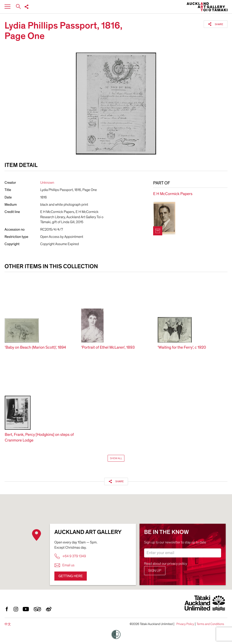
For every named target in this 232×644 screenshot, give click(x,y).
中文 (8, 624)
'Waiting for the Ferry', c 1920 (182, 348)
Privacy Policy (185, 624)
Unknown (47, 183)
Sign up (155, 571)
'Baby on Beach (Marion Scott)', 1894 (35, 348)
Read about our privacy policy (166, 564)
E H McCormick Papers (173, 194)
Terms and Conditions (210, 624)
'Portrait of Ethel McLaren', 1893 (108, 348)
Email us (64, 565)
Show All (116, 458)
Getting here (71, 576)
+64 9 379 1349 (70, 556)
